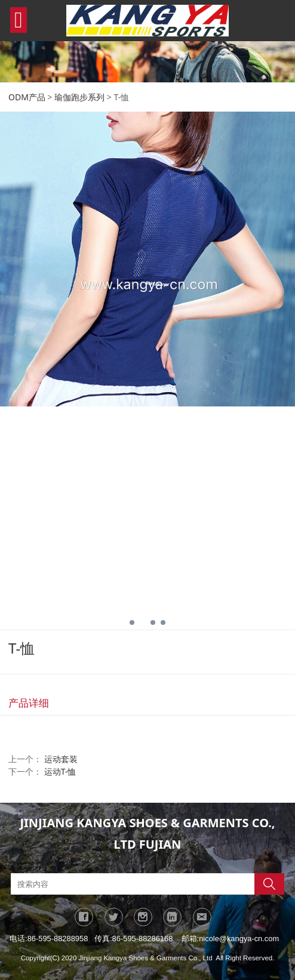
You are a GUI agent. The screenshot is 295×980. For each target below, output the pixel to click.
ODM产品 (27, 97)
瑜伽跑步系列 (79, 97)
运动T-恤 (60, 771)
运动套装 (61, 759)
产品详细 (29, 703)
